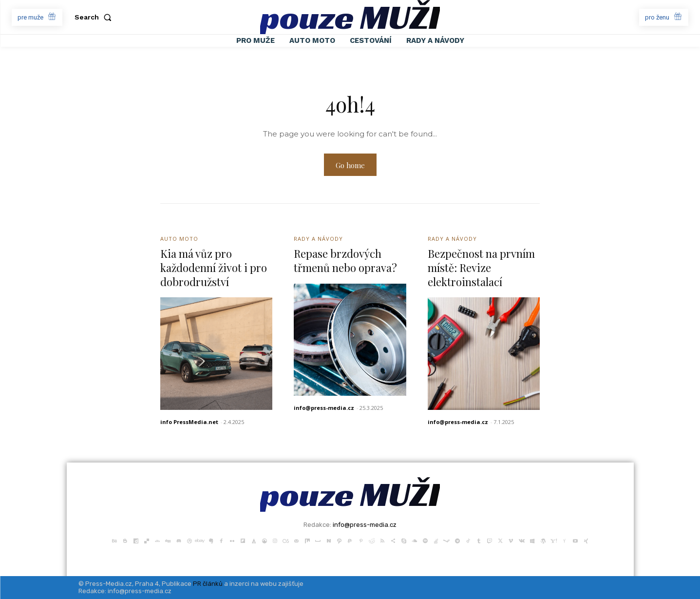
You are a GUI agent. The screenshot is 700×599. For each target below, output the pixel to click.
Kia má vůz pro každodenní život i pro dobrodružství (214, 267)
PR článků (208, 584)
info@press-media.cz (324, 408)
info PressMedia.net (189, 422)
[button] (95, 17)
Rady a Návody (318, 239)
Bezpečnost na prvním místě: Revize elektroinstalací (481, 267)
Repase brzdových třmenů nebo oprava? (345, 261)
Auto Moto (179, 239)
